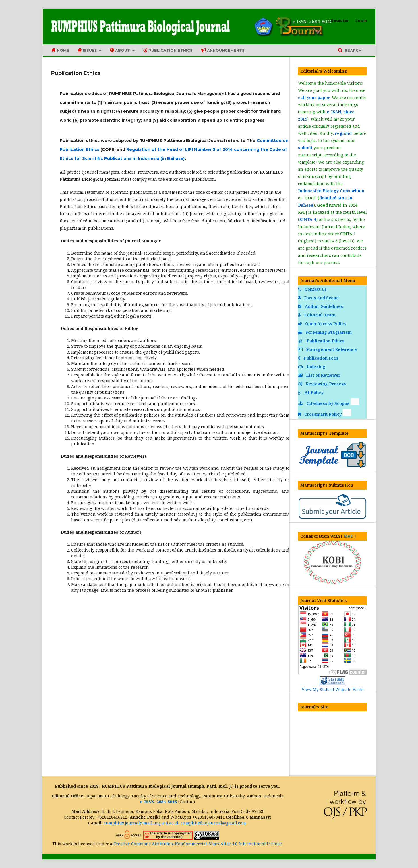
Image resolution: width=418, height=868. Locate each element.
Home (60, 50)
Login (361, 20)
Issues (88, 50)
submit (305, 148)
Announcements (223, 50)
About (121, 50)
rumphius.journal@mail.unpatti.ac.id (141, 823)
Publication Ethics (168, 50)
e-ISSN (334, 112)
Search (353, 50)
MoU (348, 536)
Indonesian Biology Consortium (331, 191)
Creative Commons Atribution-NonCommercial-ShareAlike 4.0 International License (198, 844)
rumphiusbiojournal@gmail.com (213, 823)
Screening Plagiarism (325, 332)
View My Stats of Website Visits (333, 689)
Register (340, 20)
